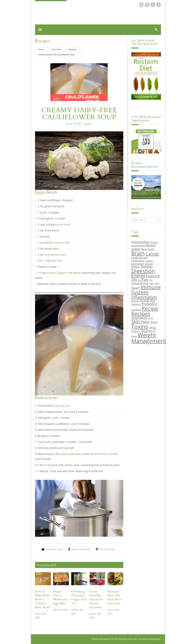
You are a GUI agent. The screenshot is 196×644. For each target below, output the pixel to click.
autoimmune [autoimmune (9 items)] (138, 246)
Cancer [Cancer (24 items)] (152, 254)
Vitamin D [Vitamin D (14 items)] (148, 331)
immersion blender (106, 454)
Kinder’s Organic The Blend (64, 273)
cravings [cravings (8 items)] (149, 261)
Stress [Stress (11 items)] (154, 322)
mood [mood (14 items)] (145, 300)
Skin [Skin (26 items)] (136, 321)
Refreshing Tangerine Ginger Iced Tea (79, 597)
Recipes (42, 41)
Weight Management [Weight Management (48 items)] (149, 338)
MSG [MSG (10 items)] (152, 301)
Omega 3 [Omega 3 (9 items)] (136, 304)
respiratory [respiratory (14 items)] (139, 318)
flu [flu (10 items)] (151, 280)
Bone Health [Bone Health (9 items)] (148, 249)
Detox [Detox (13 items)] (135, 267)
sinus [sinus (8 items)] (151, 318)
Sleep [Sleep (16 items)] (145, 322)
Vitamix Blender (70, 454)
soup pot (64, 406)
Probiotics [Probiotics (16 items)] (149, 304)
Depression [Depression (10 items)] (138, 264)
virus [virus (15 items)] (153, 327)
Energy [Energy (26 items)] (138, 276)
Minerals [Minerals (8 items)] (135, 301)
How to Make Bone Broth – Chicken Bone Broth (43, 599)
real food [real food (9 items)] (136, 309)
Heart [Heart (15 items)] (136, 288)
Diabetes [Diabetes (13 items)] (146, 267)
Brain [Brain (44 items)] (138, 253)
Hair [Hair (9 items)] (157, 283)
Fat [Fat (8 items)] (139, 280)
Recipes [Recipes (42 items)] (141, 314)
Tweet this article (54, 549)
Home (41, 49)
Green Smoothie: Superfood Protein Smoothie (96, 599)
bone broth (63, 224)
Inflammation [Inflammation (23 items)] (144, 297)
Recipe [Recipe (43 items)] (150, 308)
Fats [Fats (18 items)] (145, 280)
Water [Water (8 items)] (134, 336)
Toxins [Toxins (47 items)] (140, 326)
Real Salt (56, 261)
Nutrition (57, 49)
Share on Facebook (81, 549)
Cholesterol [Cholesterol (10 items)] (138, 261)
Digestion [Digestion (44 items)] (143, 271)
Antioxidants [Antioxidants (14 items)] (140, 242)
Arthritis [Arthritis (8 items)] (154, 242)
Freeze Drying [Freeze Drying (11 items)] (140, 283)
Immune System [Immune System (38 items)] (146, 290)
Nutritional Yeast (55, 255)
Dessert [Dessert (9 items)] (149, 264)
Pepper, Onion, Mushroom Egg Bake (60, 597)
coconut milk (61, 243)
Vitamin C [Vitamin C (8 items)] (136, 331)
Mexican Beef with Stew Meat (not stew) (114, 597)
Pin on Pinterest (107, 549)
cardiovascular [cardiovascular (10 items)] (140, 258)
